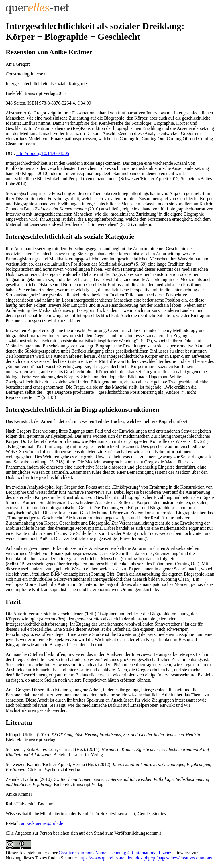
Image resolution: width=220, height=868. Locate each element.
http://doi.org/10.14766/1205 (43, 153)
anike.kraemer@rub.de (42, 823)
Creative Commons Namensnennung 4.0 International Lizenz (115, 853)
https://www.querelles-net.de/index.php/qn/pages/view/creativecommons (145, 858)
